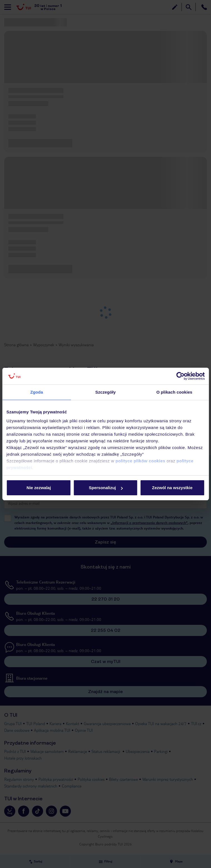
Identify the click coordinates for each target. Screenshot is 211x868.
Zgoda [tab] (37, 392)
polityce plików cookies (141, 461)
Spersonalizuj (106, 488)
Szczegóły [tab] (106, 392)
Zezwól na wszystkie (172, 488)
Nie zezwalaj (39, 488)
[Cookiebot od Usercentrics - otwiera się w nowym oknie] (180, 376)
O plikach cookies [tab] (174, 392)
